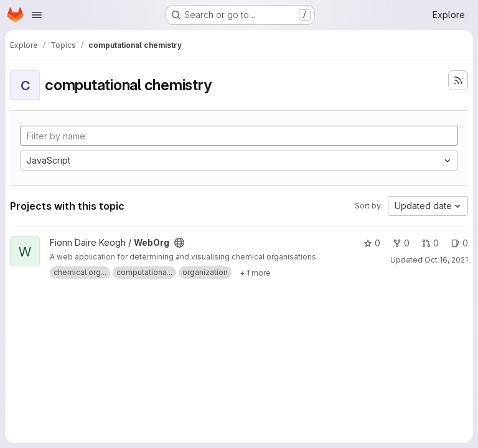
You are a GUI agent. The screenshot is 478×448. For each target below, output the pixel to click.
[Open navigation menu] (37, 15)
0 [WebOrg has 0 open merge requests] (430, 243)
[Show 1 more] (255, 273)
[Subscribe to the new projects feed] (458, 80)
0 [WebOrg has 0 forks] (401, 243)
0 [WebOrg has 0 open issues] (460, 243)
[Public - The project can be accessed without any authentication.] (179, 243)
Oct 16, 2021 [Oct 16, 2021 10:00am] (446, 260)
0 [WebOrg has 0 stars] (372, 243)
